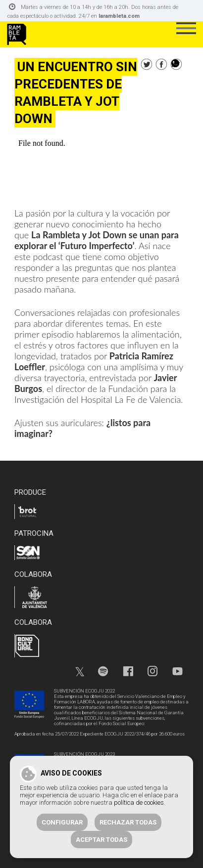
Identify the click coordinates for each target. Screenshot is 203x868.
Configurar (62, 822)
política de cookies (139, 803)
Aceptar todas (101, 840)
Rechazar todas (128, 822)
